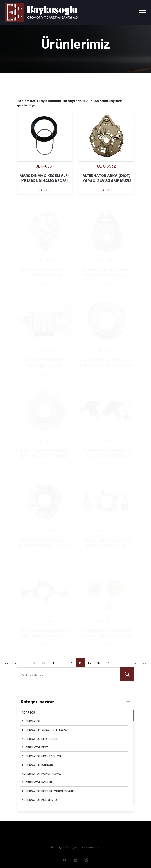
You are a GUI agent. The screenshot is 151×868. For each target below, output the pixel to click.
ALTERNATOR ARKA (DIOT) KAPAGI (46, 730)
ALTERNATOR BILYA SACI (39, 739)
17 (108, 663)
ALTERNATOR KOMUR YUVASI (42, 773)
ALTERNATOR (31, 721)
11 (53, 663)
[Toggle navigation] (143, 12)
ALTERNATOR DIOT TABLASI (41, 756)
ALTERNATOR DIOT (35, 747)
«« (7, 663)
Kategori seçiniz (76, 702)
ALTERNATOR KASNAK (37, 765)
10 (43, 663)
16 (98, 663)
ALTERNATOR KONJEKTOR (40, 800)
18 (117, 663)
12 (62, 663)
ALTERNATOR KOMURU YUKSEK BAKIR (48, 791)
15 (89, 663)
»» (145, 663)
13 (71, 663)
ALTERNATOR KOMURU (37, 782)
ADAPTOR (28, 712)
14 (80, 663)
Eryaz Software (81, 847)
